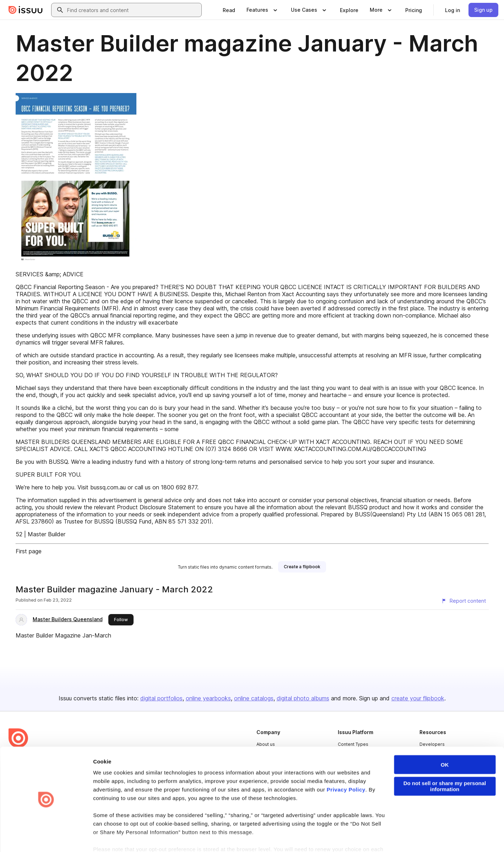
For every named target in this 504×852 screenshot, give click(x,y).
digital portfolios (161, 698)
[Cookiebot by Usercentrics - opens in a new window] (46, 838)
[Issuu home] (26, 10)
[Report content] (464, 601)
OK (445, 743)
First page (29, 551)
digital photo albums (303, 698)
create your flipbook (418, 698)
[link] (229, 10)
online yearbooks (208, 698)
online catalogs (254, 698)
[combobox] (133, 10)
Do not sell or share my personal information (445, 764)
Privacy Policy (346, 768)
